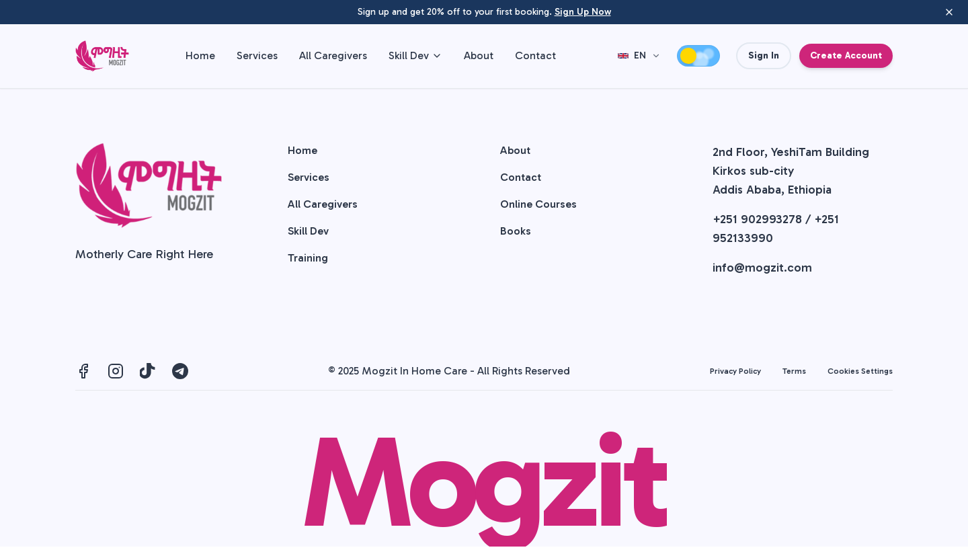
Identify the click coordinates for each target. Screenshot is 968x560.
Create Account (846, 55)
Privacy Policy (735, 371)
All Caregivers (333, 55)
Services (257, 55)
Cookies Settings (860, 371)
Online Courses (538, 204)
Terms (794, 371)
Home (200, 55)
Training (308, 258)
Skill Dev (415, 55)
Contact (535, 55)
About (479, 55)
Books (516, 231)
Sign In (764, 55)
